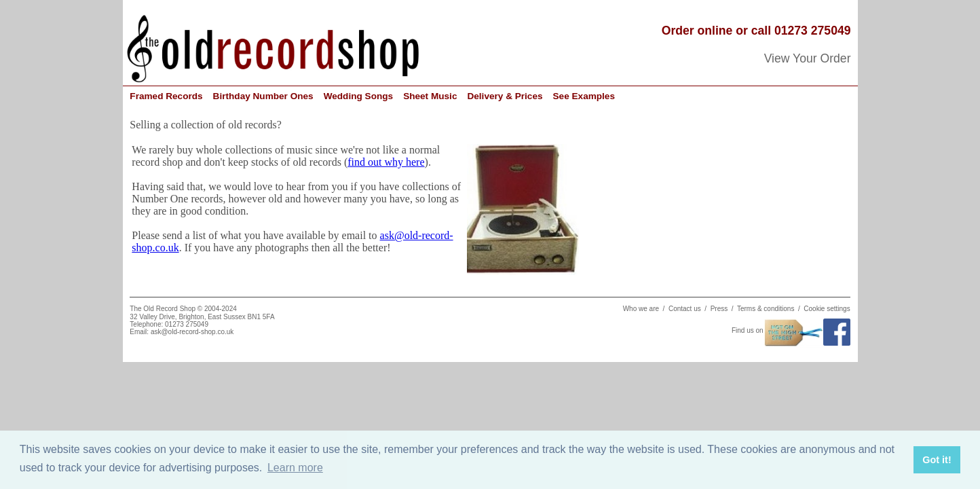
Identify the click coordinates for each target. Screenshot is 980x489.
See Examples (584, 96)
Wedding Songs (358, 96)
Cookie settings (827, 309)
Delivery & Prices (505, 96)
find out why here (386, 162)
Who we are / (646, 309)
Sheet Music (430, 96)
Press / (724, 309)
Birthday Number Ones (263, 96)
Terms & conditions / (770, 309)
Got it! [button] (937, 460)
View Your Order (808, 58)
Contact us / (690, 309)
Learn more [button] (295, 468)
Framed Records (166, 96)
